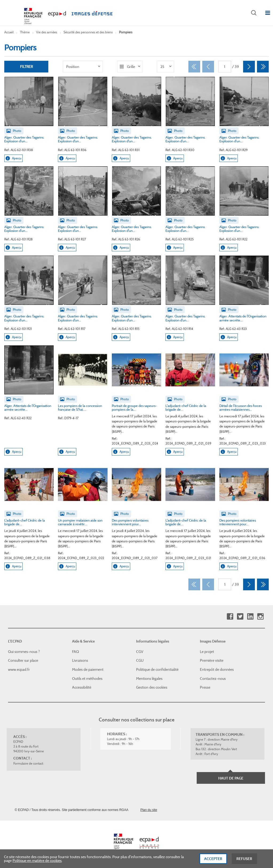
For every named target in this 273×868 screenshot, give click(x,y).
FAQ (76, 652)
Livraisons (80, 660)
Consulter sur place (23, 660)
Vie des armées (47, 32)
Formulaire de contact (28, 763)
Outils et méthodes (87, 679)
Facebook (230, 617)
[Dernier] (263, 67)
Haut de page (231, 778)
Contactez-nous (213, 679)
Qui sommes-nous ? (24, 652)
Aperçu (13, 158)
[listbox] (83, 67)
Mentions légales (149, 679)
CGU (140, 660)
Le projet (207, 652)
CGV (140, 652)
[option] (83, 67)
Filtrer (26, 67)
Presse (205, 687)
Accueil (9, 32)
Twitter (240, 617)
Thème (25, 32)
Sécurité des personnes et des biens (88, 32)
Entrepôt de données (217, 669)
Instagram (260, 617)
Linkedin (250, 617)
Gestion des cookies (152, 687)
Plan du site (149, 810)
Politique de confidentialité (157, 669)
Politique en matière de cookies (37, 863)
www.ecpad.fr (19, 669)
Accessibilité (82, 687)
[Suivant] (249, 67)
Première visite (212, 660)
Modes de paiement (88, 669)
